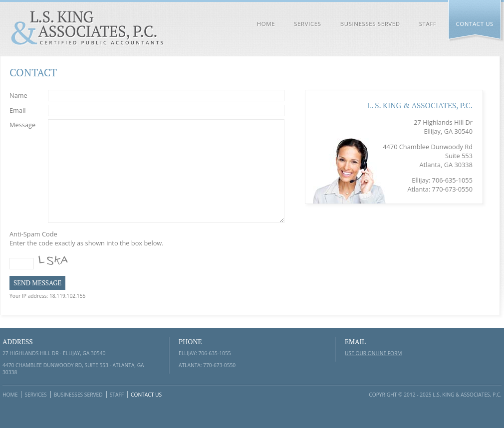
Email (21, 110)
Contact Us (475, 24)
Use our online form (374, 353)
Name (21, 95)
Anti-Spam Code (36, 234)
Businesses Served (370, 24)
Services (307, 24)
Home (266, 24)
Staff (428, 24)
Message (25, 124)
